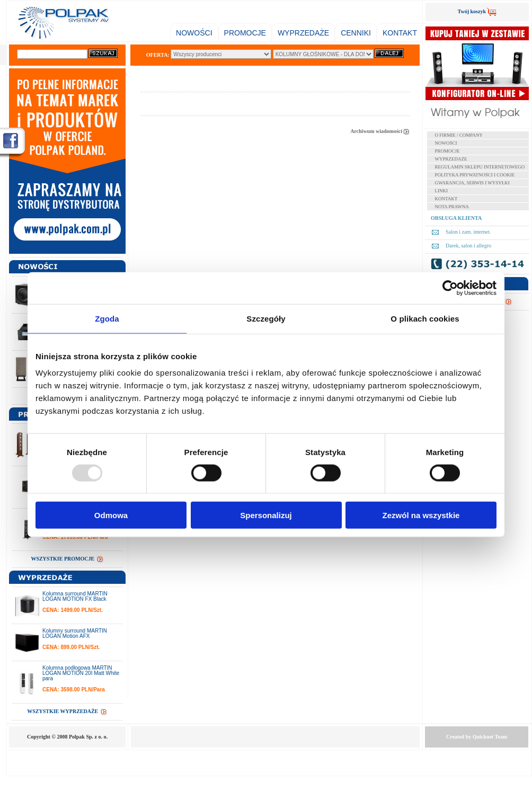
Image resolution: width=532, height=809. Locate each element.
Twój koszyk (477, 11)
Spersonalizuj (266, 515)
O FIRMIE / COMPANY (459, 135)
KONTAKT (400, 33)
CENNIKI (356, 33)
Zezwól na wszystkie (421, 515)
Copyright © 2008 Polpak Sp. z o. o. (67, 737)
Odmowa (111, 515)
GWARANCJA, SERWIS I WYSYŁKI (472, 183)
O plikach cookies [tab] (425, 318)
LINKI (442, 191)
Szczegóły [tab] (266, 318)
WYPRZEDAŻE (303, 33)
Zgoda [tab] (107, 318)
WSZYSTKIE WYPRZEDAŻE (67, 711)
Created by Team (477, 737)
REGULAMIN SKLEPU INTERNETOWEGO (480, 167)
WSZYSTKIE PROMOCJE (67, 559)
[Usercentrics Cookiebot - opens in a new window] (450, 288)
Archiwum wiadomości (380, 131)
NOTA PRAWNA (452, 207)
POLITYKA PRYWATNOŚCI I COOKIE (475, 175)
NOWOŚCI (194, 33)
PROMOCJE (245, 33)
